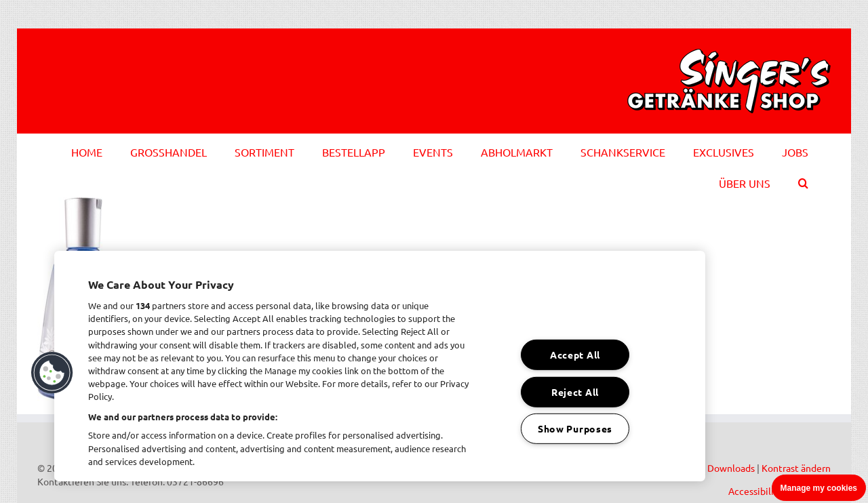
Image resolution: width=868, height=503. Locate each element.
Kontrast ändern (796, 468)
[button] (803, 181)
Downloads (731, 468)
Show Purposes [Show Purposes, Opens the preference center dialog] (575, 428)
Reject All (575, 391)
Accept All (575, 355)
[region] (380, 366)
